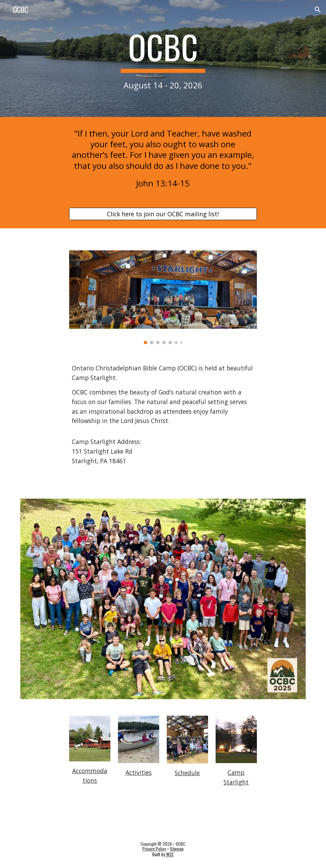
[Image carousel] (163, 297)
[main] (163, 58)
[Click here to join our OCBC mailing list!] (163, 214)
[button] (318, 10)
